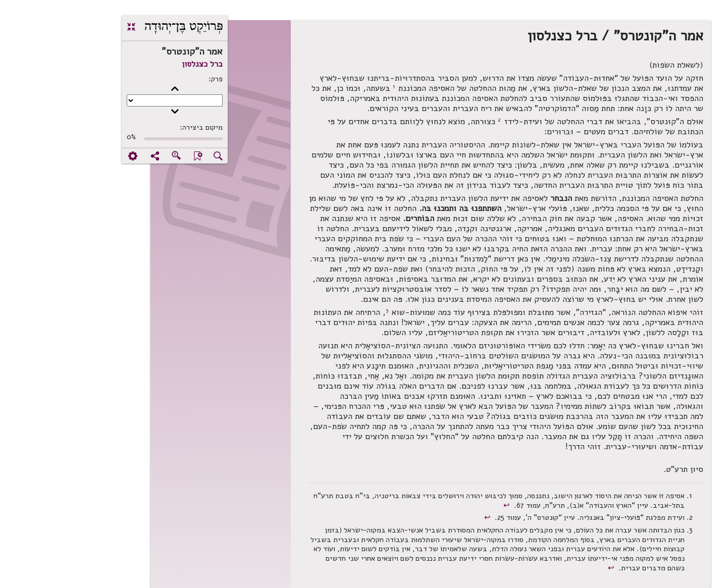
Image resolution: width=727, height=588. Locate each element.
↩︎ (440, 505)
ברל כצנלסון (135, 64)
